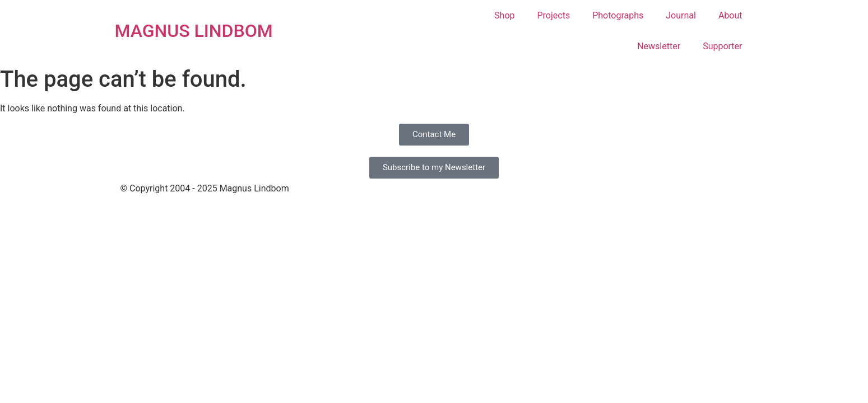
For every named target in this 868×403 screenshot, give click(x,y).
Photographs (618, 15)
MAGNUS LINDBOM (194, 31)
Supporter (722, 46)
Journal (681, 15)
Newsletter (659, 46)
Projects (554, 15)
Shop (504, 15)
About (730, 15)
